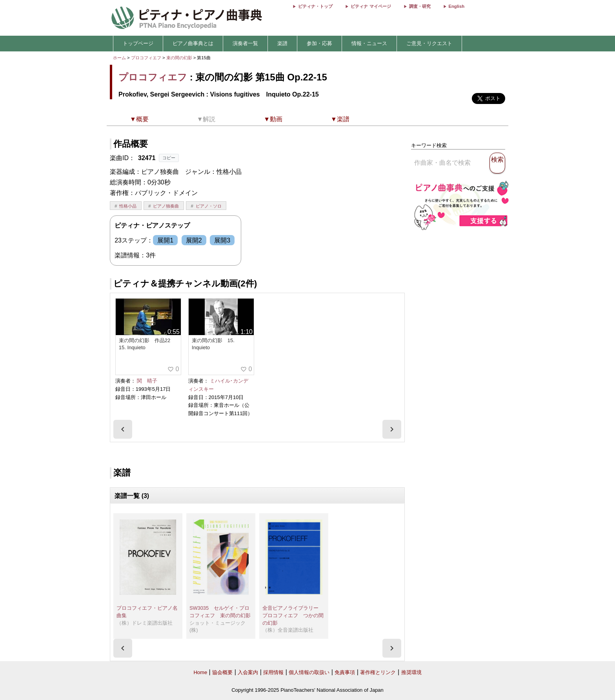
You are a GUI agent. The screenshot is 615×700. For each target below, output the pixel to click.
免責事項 (345, 672)
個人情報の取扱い (309, 672)
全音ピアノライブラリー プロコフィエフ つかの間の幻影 (293, 615)
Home (200, 672)
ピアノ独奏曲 (166, 206)
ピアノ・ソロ (209, 206)
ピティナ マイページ (371, 6)
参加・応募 (319, 43)
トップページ (138, 43)
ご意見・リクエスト (429, 43)
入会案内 (248, 672)
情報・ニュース (369, 43)
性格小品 (128, 206)
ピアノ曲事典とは (193, 43)
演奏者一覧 (245, 43)
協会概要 (222, 672)
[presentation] (123, 429)
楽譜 (282, 43)
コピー (169, 158)
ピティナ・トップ (315, 6)
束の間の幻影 (180, 58)
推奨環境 (411, 672)
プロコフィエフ (146, 58)
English (457, 6)
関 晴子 (147, 381)
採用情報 (273, 672)
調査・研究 (420, 6)
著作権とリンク (378, 672)
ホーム (119, 58)
